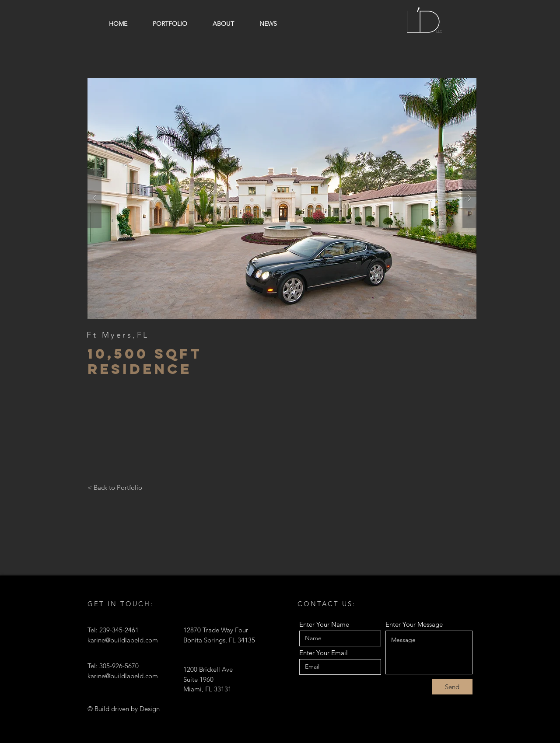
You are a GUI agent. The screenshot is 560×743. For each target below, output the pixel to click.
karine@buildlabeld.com (123, 640)
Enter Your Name (324, 624)
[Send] (452, 687)
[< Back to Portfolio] (115, 487)
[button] (282, 199)
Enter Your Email (324, 653)
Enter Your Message (414, 624)
